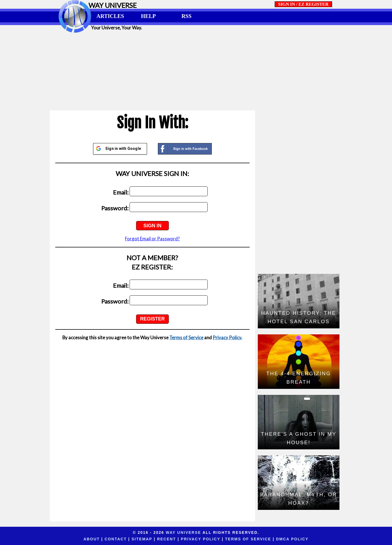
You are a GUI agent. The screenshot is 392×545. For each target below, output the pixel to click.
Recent (166, 539)
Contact (116, 539)
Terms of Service (186, 337)
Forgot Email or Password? (152, 239)
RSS (187, 16)
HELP (148, 16)
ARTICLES (110, 16)
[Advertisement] (196, 71)
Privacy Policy (227, 337)
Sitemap (142, 539)
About (92, 539)
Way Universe (183, 532)
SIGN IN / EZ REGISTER (303, 4)
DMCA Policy (292, 539)
